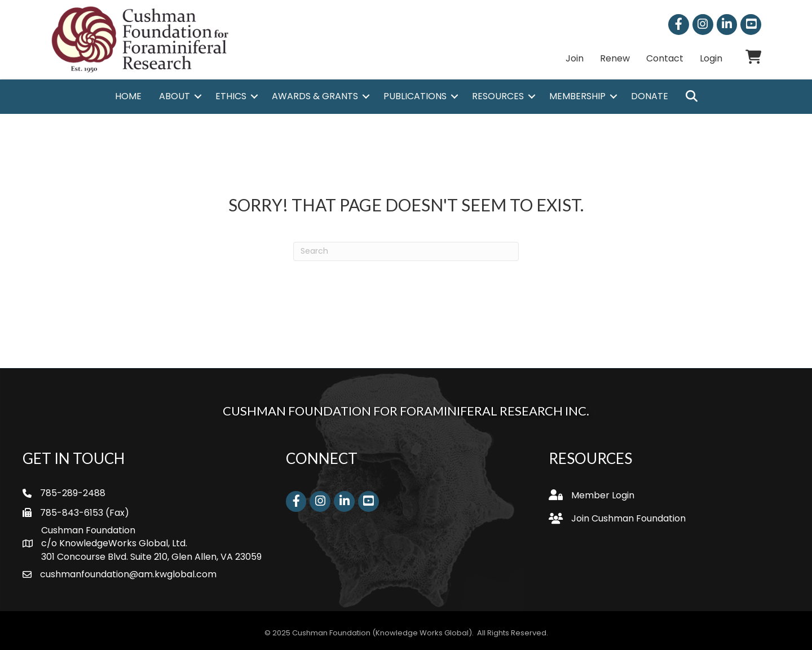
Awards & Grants (315, 96)
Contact (665, 58)
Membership (577, 96)
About (175, 96)
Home (128, 96)
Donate (650, 96)
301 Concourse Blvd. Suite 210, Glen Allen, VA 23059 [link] (151, 557)
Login (711, 58)
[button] (692, 97)
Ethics (231, 96)
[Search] (406, 251)
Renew (615, 58)
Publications (415, 96)
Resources (498, 96)
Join (575, 58)
